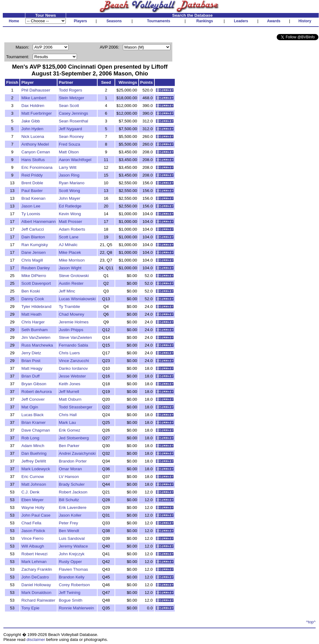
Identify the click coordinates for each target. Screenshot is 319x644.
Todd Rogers (70, 90)
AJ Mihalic (68, 245)
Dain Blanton (33, 237)
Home (14, 21)
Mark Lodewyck (36, 469)
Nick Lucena (33, 136)
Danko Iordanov (73, 368)
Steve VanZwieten (75, 337)
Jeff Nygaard (70, 129)
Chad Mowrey (71, 314)
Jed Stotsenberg (74, 438)
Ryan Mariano (71, 183)
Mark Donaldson (36, 593)
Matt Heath (31, 314)
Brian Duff (30, 376)
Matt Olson (69, 152)
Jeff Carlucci (33, 229)
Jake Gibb (31, 121)
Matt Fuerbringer (37, 113)
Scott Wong (69, 191)
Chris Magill (32, 260)
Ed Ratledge (70, 206)
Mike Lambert (34, 98)
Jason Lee (31, 206)
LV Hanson (69, 477)
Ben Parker (69, 446)
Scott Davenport (36, 283)
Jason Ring (69, 175)
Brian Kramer (34, 422)
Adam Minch (33, 446)
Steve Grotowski (74, 276)
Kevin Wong (70, 214)
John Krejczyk (71, 554)
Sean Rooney (71, 136)
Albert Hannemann (38, 222)
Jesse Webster (72, 376)
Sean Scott (69, 106)
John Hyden (32, 129)
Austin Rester (71, 283)
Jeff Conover (33, 399)
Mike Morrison (72, 260)
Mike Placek (70, 252)
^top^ (311, 622)
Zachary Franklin (37, 569)
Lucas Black (32, 415)
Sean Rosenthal (73, 121)
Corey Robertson (74, 585)
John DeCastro (35, 577)
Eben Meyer (32, 500)
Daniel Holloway (36, 585)
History (305, 21)
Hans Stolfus (33, 160)
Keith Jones (69, 384)
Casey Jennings (73, 113)
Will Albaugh (33, 546)
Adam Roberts (72, 229)
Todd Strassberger (76, 407)
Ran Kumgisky (35, 245)
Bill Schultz (69, 500)
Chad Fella (31, 523)
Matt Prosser (70, 222)
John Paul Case (36, 515)
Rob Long (30, 438)
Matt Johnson (34, 484)
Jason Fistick (33, 531)
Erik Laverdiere (73, 508)
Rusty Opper (70, 562)
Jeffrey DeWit (34, 461)
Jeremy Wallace (73, 546)
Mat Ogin (30, 407)
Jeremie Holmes (73, 322)
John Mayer (69, 198)
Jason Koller (70, 515)
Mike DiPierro (34, 276)
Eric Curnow (33, 477)
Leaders (241, 21)
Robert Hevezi (34, 554)
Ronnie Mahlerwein (76, 608)
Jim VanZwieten (36, 337)
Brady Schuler (72, 484)
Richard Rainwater (38, 600)
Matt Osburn (70, 399)
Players (80, 21)
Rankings (205, 21)
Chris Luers (69, 353)
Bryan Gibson (34, 384)
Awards (274, 21)
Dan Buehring (34, 453)
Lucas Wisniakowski (77, 299)
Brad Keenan (33, 198)
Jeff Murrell (69, 392)
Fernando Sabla (73, 345)
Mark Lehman (34, 562)
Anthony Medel (35, 144)
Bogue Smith (70, 600)
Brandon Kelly (71, 577)
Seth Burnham (34, 330)
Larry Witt (67, 167)
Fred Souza (69, 144)
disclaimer (36, 640)
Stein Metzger (71, 98)
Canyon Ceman (36, 152)
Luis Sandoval (72, 538)
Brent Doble (32, 183)
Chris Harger (33, 322)
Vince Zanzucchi (74, 361)
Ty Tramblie (69, 307)
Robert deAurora (37, 392)
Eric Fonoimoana (37, 167)
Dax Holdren (33, 106)
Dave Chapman (36, 430)
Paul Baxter (32, 191)
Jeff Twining (69, 593)
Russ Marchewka (37, 345)
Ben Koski (31, 291)
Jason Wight (70, 268)
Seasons (114, 21)
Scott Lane (69, 237)
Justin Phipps (71, 330)
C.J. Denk (30, 492)
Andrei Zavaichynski (77, 453)
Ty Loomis (31, 214)
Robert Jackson (73, 492)
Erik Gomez (69, 430)
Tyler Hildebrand (36, 307)
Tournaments (159, 21)
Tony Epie (30, 608)
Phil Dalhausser (36, 90)
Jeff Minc (67, 291)
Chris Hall (68, 415)
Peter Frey (68, 523)
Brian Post (31, 361)
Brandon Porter (73, 461)
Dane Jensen (34, 252)
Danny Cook (33, 299)
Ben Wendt (69, 531)
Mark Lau (67, 422)
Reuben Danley (36, 268)
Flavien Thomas (73, 569)
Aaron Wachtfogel (75, 160)
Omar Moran (70, 469)
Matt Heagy (32, 368)
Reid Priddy (32, 175)
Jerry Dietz (31, 353)
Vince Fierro (32, 538)
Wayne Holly (33, 508)
